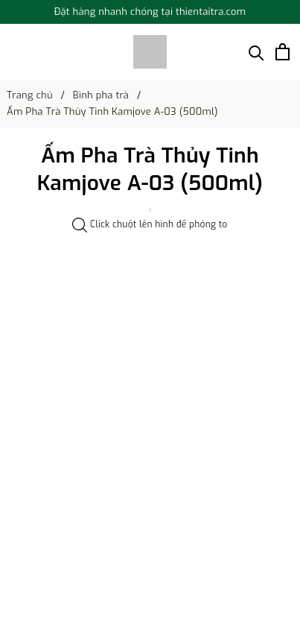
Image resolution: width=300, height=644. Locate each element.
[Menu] (14, 52)
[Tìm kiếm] (256, 52)
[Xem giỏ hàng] (283, 52)
